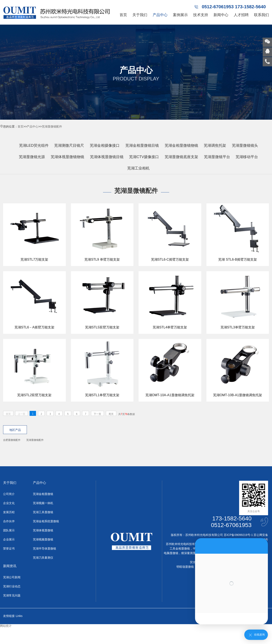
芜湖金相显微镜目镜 (142, 145)
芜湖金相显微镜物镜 (181, 145)
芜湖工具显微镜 (43, 512)
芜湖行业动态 (12, 586)
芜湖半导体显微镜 (44, 549)
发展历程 (9, 512)
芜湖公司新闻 (12, 577)
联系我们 (261, 15)
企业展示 (9, 539)
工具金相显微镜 (180, 549)
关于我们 (140, 15)
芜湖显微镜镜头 (245, 145)
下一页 (97, 414)
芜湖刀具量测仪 (43, 558)
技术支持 (201, 15)
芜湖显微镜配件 (52, 126)
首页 (123, 15)
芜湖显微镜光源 (32, 157)
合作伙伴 (9, 521)
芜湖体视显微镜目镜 (107, 157)
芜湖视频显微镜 (43, 539)
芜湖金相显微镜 (43, 494)
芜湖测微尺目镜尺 (69, 145)
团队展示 (9, 530)
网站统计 (6, 626)
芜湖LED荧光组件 (34, 145)
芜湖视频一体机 (43, 503)
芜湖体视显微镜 (43, 530)
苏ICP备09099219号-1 (238, 535)
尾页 (111, 414)
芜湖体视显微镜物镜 (67, 157)
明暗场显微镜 (185, 567)
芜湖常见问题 (12, 595)
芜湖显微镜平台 (217, 157)
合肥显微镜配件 (12, 440)
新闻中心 (221, 15)
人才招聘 (241, 15)
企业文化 (9, 503)
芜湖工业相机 (138, 168)
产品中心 (160, 15)
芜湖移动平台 (247, 157)
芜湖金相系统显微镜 (46, 521)
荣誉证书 (9, 549)
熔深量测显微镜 (191, 553)
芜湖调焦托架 (215, 145)
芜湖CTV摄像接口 (144, 157)
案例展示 (180, 15)
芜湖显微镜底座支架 (181, 157)
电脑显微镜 (171, 553)
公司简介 (9, 494)
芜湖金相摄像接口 (105, 145)
